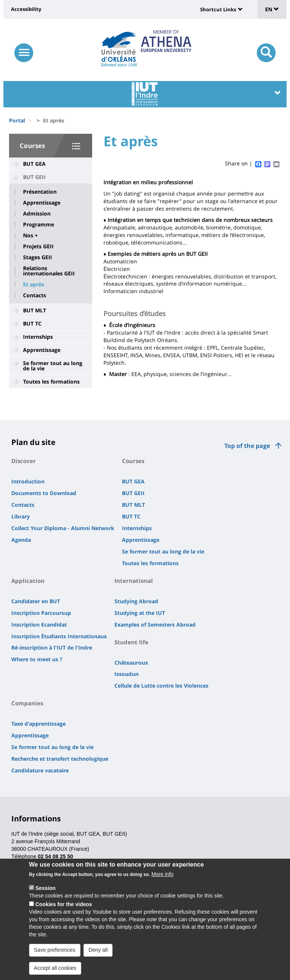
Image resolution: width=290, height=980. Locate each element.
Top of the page (247, 446)
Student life (131, 642)
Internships (38, 337)
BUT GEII (34, 177)
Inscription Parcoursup (41, 613)
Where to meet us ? (37, 659)
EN (272, 9)
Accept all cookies (55, 969)
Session (46, 889)
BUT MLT (35, 310)
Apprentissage (42, 203)
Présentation (40, 192)
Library (21, 516)
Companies (27, 703)
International (134, 581)
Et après (34, 284)
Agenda (21, 540)
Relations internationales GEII (49, 271)
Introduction (28, 481)
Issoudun (126, 674)
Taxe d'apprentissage (39, 724)
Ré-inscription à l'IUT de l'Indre (52, 647)
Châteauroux (131, 663)
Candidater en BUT (36, 601)
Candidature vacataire (40, 770)
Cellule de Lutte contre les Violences (161, 686)
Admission (37, 214)
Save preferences (55, 951)
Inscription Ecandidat (39, 625)
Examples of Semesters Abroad (155, 625)
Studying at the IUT (140, 613)
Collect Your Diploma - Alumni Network (63, 528)
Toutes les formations (51, 381)
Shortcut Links (218, 9)
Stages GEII (38, 257)
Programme (39, 225)
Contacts (35, 295)
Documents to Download (44, 493)
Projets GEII (38, 246)
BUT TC (32, 323)
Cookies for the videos (64, 905)
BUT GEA (34, 164)
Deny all (98, 951)
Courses (32, 146)
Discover (24, 461)
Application (28, 581)
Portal (17, 120)
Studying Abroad (136, 601)
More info (162, 875)
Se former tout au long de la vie (53, 366)
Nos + (30, 235)
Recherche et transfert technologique (60, 759)
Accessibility (26, 9)
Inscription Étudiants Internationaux (59, 636)
